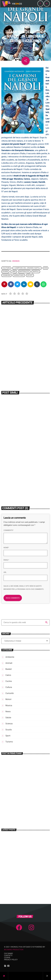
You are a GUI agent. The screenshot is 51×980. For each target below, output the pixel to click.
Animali (9, 663)
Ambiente (10, 657)
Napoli (36, 272)
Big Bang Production (14, 950)
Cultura (25, 26)
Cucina (9, 681)
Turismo (9, 742)
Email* (6, 560)
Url (5, 572)
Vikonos (16, 261)
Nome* (6, 548)
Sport (30, 275)
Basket (9, 669)
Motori (8, 699)
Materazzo (24, 272)
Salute (8, 718)
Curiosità (10, 693)
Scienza (9, 724)
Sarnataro (19, 275)
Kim (45, 268)
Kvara (5, 272)
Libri (14, 272)
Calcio (8, 675)
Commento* (8, 530)
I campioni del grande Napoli (27, 268)
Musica (9, 705)
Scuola (8, 730)
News (8, 711)
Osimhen (6, 275)
